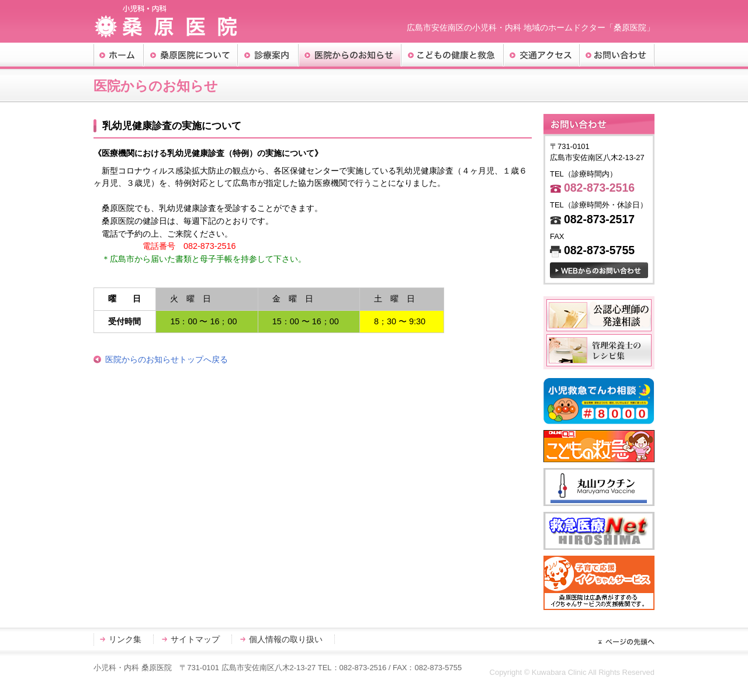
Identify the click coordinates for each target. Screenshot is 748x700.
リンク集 (125, 639)
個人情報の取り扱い (286, 639)
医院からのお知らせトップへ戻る (167, 359)
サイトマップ (195, 639)
